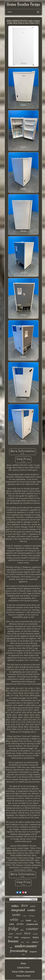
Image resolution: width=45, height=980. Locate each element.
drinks (20, 924)
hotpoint (33, 952)
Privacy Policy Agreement (23, 971)
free (22, 930)
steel (22, 921)
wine (12, 924)
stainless (35, 942)
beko (16, 937)
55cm (22, 942)
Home (23, 963)
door (25, 905)
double (35, 934)
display (36, 937)
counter (32, 929)
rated (25, 916)
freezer (13, 941)
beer (28, 942)
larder (16, 915)
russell (19, 934)
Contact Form (23, 967)
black (27, 933)
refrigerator (26, 938)
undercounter (26, 946)
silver (35, 921)
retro (11, 948)
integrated (18, 910)
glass (11, 934)
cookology (32, 916)
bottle (29, 920)
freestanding (19, 951)
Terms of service (23, 976)
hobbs (33, 906)
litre (10, 937)
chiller (15, 906)
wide (23, 954)
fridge (13, 929)
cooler (31, 910)
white (14, 919)
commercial (32, 924)
